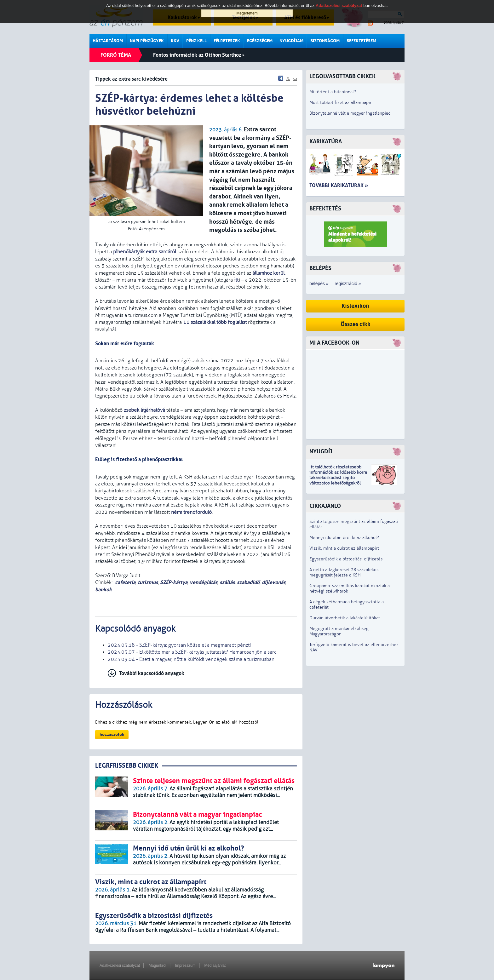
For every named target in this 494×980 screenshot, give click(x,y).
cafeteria (125, 582)
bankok (103, 590)
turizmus (148, 582)
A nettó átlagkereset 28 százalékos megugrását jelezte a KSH (344, 572)
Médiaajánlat (215, 966)
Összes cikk (356, 324)
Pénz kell (196, 41)
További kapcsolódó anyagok (152, 673)
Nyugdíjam (291, 41)
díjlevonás (274, 582)
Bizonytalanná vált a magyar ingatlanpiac (350, 113)
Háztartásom (108, 41)
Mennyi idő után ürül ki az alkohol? (344, 538)
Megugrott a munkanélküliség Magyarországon (339, 631)
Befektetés (325, 209)
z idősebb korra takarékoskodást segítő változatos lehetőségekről (338, 478)
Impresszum (185, 966)
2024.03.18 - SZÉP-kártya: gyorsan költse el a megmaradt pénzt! (179, 645)
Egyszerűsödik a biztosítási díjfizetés (346, 559)
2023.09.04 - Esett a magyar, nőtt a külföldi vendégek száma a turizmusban (191, 659)
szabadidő (248, 582)
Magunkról (158, 966)
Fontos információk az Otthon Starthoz (199, 55)
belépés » (319, 284)
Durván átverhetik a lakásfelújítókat (345, 618)
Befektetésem (361, 41)
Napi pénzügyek (147, 41)
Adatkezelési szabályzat (120, 966)
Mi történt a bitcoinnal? (333, 92)
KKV (175, 41)
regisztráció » (348, 284)
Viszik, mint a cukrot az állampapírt (344, 548)
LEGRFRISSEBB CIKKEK (127, 766)
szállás (227, 582)
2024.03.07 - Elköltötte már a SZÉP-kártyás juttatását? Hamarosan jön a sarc (192, 652)
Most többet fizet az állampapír (340, 103)
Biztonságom (325, 41)
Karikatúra (326, 142)
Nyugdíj (321, 452)
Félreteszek (227, 41)
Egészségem (260, 41)
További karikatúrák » (339, 185)
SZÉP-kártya (174, 582)
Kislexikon (355, 306)
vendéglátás (204, 582)
